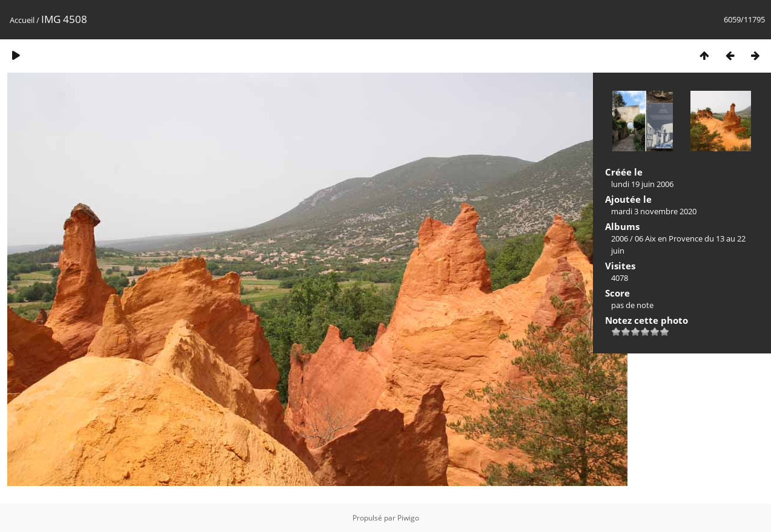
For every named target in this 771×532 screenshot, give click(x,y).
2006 (620, 238)
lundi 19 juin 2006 (642, 184)
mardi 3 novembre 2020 (654, 211)
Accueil (22, 20)
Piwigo (408, 518)
